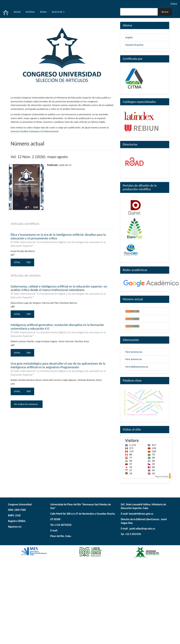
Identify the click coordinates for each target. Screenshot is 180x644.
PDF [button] (29, 262)
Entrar (174, 4)
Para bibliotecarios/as (137, 367)
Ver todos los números (27, 404)
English (129, 37)
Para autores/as (134, 359)
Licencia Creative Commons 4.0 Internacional (34, 131)
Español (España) (134, 45)
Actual (17, 12)
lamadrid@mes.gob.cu (141, 514)
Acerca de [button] (58, 12)
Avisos (43, 12)
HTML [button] (17, 262)
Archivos (30, 12)
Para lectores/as (134, 352)
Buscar (165, 12)
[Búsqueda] (139, 12)
